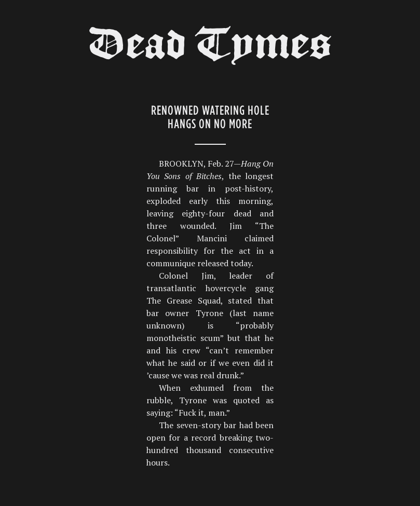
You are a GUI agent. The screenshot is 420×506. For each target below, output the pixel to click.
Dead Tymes (210, 48)
